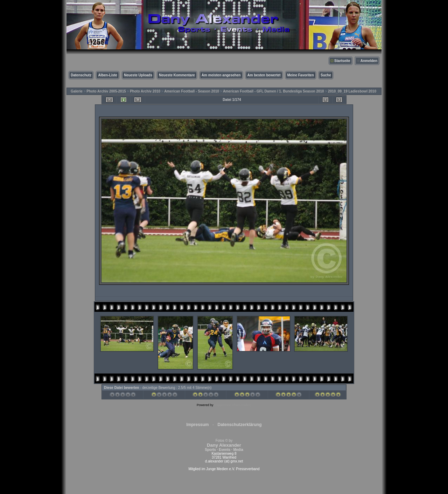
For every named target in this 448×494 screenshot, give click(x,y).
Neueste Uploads (138, 75)
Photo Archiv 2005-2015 (106, 91)
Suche (326, 75)
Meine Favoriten (301, 75)
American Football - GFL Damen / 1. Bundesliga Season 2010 (274, 91)
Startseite (342, 61)
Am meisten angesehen (221, 75)
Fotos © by (224, 445)
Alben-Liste (107, 75)
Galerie (77, 91)
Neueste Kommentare (177, 75)
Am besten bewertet (264, 75)
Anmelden (369, 61)
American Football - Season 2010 (192, 91)
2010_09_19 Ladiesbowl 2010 (352, 91)
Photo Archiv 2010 (145, 91)
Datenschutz (81, 75)
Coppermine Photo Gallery (233, 405)
